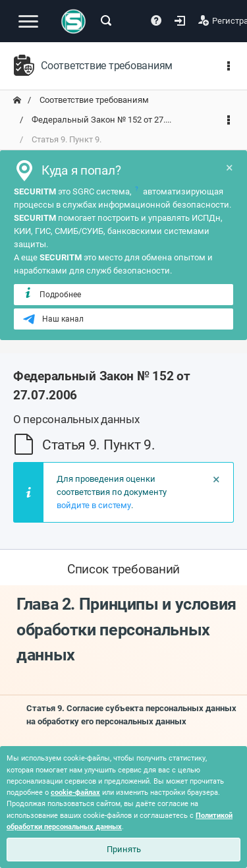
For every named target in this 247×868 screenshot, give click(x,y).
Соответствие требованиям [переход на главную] (93, 100)
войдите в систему (94, 505)
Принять (124, 849)
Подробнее (52, 294)
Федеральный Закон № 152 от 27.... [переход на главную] (100, 120)
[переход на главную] (17, 100)
